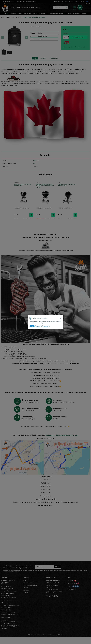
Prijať (32, 326)
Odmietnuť (46, 326)
